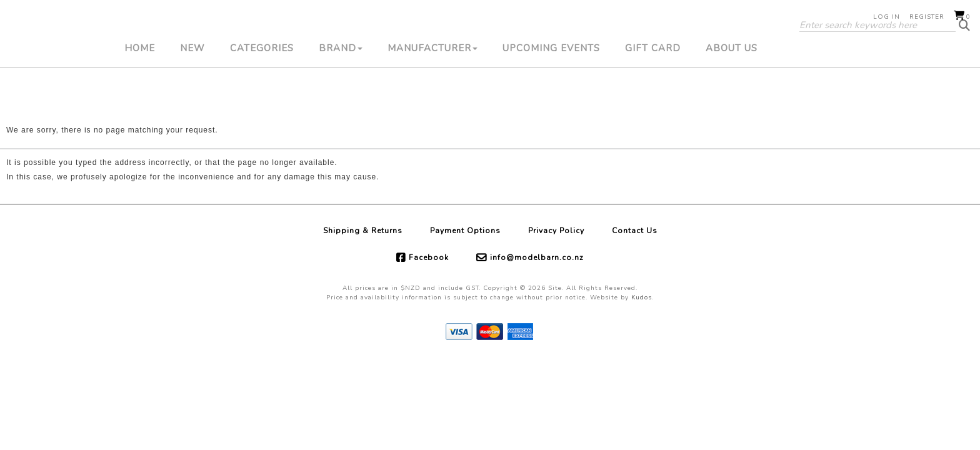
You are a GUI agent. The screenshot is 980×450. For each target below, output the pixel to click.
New (192, 91)
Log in (887, 17)
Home (140, 91)
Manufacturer (432, 91)
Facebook (429, 257)
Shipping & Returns (363, 231)
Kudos (642, 297)
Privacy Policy (556, 231)
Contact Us (635, 231)
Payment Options (465, 231)
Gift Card (653, 91)
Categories (262, 91)
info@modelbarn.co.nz (537, 257)
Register (927, 17)
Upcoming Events (551, 91)
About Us (732, 91)
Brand (341, 91)
